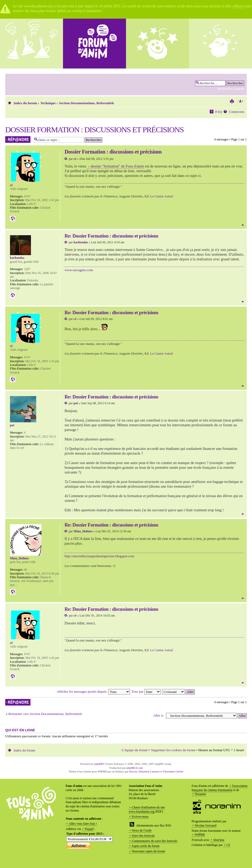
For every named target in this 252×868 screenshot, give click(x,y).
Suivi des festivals (143, 836)
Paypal (89, 829)
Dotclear (219, 840)
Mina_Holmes (83, 531)
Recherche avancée (231, 89)
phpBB (99, 764)
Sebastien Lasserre (149, 771)
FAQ (219, 112)
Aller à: (158, 715)
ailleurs (238, 6)
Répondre (18, 140)
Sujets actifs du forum (146, 846)
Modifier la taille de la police (240, 101)
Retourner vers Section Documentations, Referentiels (45, 714)
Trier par (146, 691)
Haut (243, 225)
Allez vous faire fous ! (83, 824)
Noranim (200, 794)
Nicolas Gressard (206, 825)
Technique (48, 103)
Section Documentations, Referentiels (87, 103)
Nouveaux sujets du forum (148, 851)
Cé (228, 845)
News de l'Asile (142, 830)
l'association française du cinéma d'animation (220, 788)
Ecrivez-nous (140, 817)
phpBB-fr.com (135, 768)
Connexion (237, 112)
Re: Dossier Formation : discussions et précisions (111, 236)
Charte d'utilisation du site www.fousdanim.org (147, 809)
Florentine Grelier (173, 771)
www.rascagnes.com (79, 270)
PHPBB (200, 835)
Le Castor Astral (161, 196)
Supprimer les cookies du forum (173, 750)
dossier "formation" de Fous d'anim (117, 166)
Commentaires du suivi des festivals (154, 841)
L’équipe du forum (135, 750)
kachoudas (81, 242)
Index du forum (25, 103)
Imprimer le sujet (232, 101)
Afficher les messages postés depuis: (93, 691)
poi (76, 403)
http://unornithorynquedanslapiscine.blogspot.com (99, 556)
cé (75, 159)
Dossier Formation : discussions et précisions (94, 130)
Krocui (133, 771)
